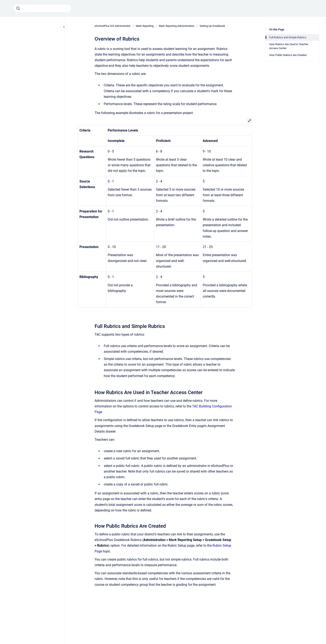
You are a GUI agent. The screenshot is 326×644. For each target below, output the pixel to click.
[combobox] (42, 8)
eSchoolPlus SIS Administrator (113, 26)
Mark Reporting (145, 26)
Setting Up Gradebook (212, 26)
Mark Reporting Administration (177, 26)
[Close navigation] (64, 27)
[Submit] (18, 8)
